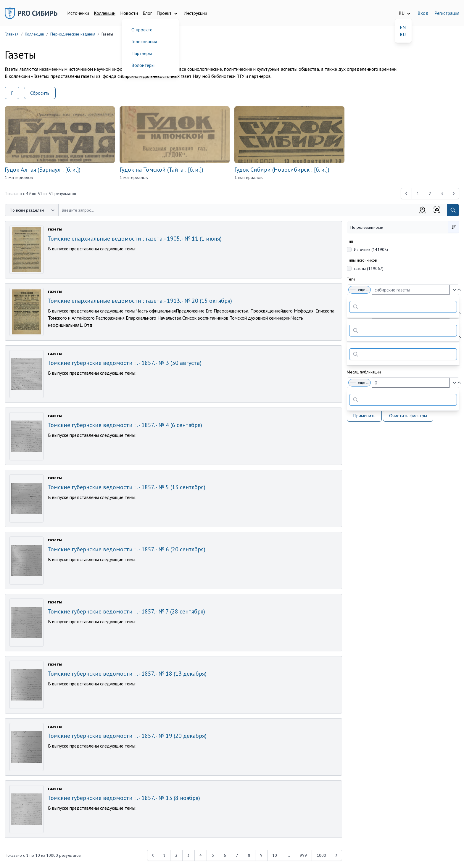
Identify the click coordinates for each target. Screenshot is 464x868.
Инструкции (195, 13)
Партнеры (142, 53)
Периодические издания (73, 34)
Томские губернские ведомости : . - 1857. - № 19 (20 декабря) (127, 736)
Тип (350, 241)
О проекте (142, 30)
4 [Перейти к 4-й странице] (201, 855)
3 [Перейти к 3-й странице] (188, 855)
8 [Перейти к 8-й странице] (249, 855)
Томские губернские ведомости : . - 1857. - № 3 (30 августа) (125, 363)
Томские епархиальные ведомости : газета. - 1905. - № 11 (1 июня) (135, 239)
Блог (147, 13)
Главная (12, 34)
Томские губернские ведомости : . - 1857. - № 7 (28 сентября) (127, 611)
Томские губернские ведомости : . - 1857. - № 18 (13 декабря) (127, 674)
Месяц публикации (364, 372)
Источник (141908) (371, 249)
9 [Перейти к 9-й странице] (261, 855)
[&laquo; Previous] (406, 194)
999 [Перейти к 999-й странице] (303, 855)
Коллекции (105, 13)
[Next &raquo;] (336, 855)
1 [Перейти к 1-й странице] (418, 194)
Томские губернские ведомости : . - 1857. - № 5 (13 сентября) (127, 487)
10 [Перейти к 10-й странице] (275, 855)
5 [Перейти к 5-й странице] (213, 855)
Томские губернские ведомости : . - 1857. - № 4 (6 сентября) (125, 425)
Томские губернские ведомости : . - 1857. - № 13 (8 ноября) (124, 798)
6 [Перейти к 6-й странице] (225, 855)
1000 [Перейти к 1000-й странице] (321, 855)
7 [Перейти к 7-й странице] (237, 855)
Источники (78, 13)
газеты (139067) (369, 268)
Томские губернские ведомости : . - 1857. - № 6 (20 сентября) (127, 549)
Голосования (144, 41)
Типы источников (362, 260)
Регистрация (447, 13)
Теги (351, 279)
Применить (364, 416)
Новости (129, 13)
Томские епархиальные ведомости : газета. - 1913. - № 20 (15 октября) (140, 301)
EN (403, 27)
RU (403, 34)
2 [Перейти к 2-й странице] (430, 194)
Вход (423, 13)
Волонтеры (143, 65)
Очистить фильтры (408, 416)
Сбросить (40, 93)
